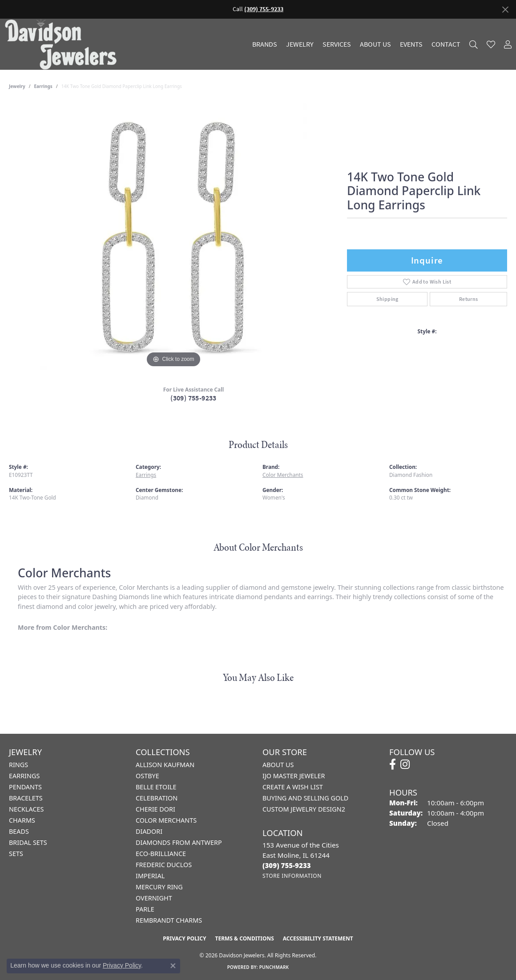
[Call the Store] (287, 865)
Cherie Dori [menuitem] (155, 809)
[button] (474, 44)
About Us (375, 44)
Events (411, 44)
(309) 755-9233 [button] (264, 9)
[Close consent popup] (173, 966)
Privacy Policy (184, 938)
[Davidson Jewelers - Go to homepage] (63, 44)
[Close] (505, 10)
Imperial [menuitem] (150, 876)
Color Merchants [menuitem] (166, 820)
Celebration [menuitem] (157, 798)
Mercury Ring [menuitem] (159, 887)
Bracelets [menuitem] (26, 798)
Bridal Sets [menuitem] (28, 842)
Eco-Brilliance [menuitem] (161, 854)
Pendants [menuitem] (25, 787)
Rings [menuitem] (18, 765)
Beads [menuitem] (19, 831)
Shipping (387, 299)
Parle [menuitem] (145, 909)
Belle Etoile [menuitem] (156, 787)
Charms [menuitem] (22, 820)
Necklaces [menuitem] (26, 809)
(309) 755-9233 (193, 398)
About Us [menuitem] (278, 765)
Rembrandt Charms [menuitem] (169, 920)
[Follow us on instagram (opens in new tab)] (405, 764)
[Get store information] (292, 876)
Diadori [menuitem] (149, 831)
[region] (173, 236)
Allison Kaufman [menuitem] (165, 765)
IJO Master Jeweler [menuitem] (294, 776)
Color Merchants (283, 475)
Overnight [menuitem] (154, 898)
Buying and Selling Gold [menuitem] (305, 798)
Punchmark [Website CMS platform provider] (274, 967)
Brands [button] (265, 44)
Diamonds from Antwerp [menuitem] (179, 842)
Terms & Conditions (244, 938)
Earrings (43, 86)
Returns (469, 299)
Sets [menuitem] (16, 854)
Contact (446, 44)
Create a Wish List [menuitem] (293, 787)
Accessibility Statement (318, 938)
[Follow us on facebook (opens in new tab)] (393, 764)
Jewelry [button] (300, 44)
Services (337, 44)
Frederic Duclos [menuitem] (164, 865)
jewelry (17, 86)
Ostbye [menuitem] (147, 776)
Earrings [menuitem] (24, 776)
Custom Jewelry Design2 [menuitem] (304, 809)
